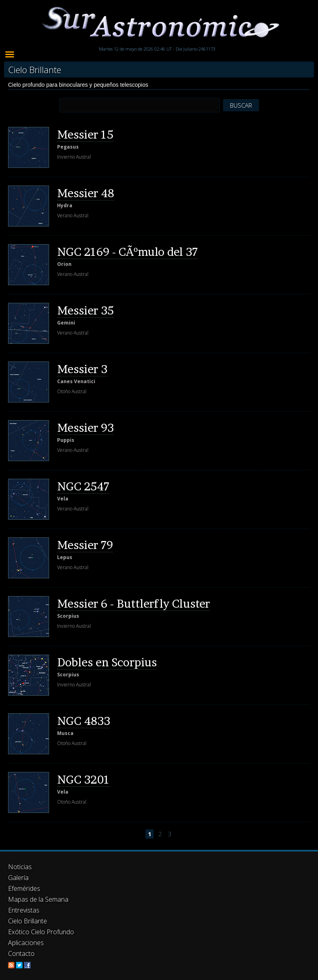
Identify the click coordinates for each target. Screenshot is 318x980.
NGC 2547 (83, 486)
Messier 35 (85, 310)
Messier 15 (85, 135)
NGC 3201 (83, 780)
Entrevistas (24, 910)
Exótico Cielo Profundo (41, 932)
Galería (18, 878)
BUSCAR (241, 105)
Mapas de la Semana (38, 899)
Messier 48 (86, 193)
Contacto (21, 953)
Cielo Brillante (28, 921)
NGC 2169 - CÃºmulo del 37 (127, 252)
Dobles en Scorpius (107, 662)
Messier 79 (85, 545)
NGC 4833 (84, 721)
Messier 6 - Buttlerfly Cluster (133, 604)
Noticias (20, 867)
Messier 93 (85, 428)
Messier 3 (82, 369)
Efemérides (24, 888)
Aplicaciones (26, 943)
